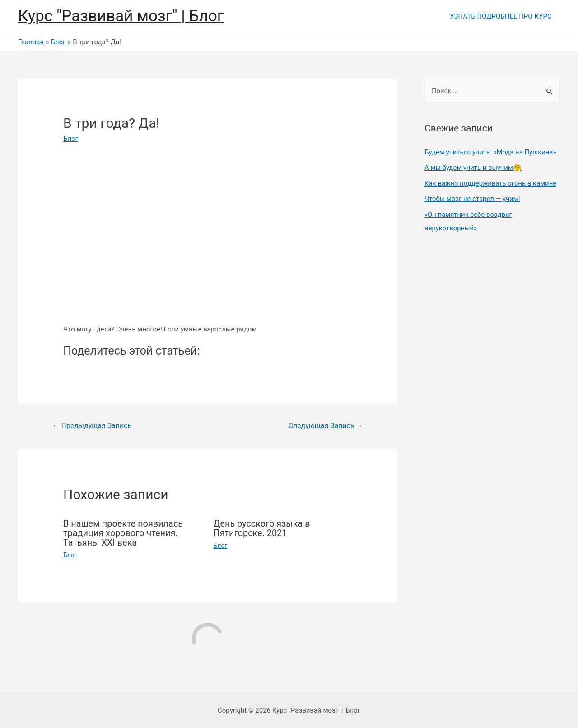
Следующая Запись (325, 426)
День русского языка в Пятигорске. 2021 (262, 528)
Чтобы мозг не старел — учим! (473, 198)
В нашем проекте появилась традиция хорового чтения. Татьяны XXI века (124, 533)
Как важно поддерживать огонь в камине (491, 182)
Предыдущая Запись (92, 426)
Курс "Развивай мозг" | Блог (121, 16)
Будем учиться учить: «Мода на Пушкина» (491, 152)
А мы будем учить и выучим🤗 (473, 167)
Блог (71, 139)
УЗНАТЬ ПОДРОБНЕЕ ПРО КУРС (502, 16)
